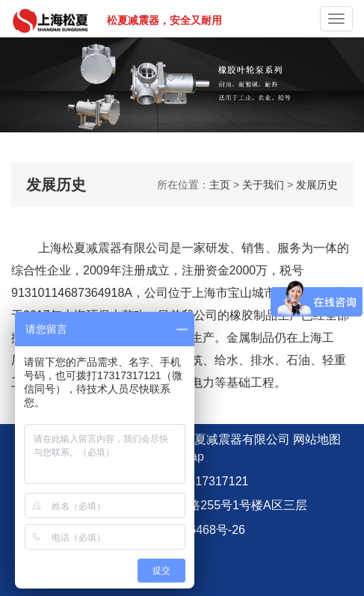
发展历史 (317, 185)
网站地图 (317, 439)
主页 (220, 185)
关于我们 (263, 185)
